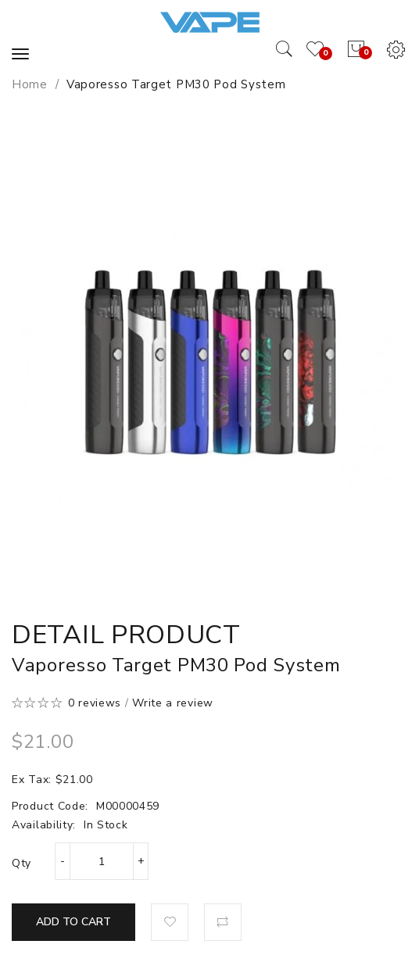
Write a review (173, 703)
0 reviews (95, 703)
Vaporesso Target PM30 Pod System (176, 84)
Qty (21, 863)
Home (30, 84)
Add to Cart (73, 922)
